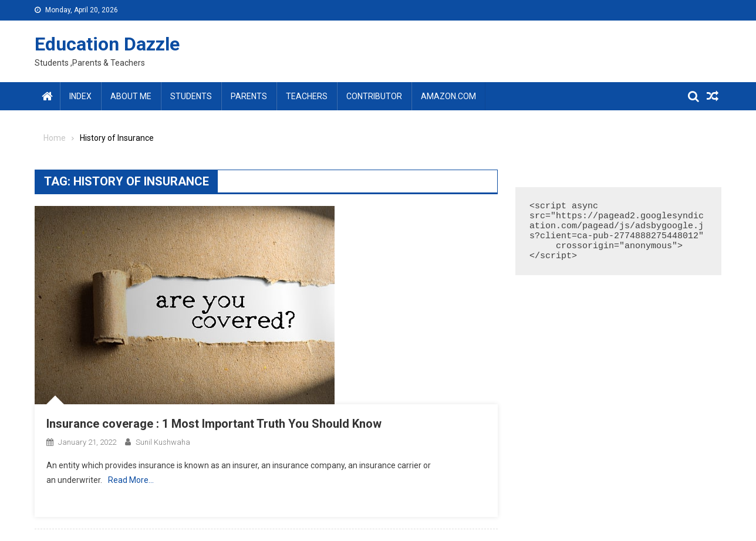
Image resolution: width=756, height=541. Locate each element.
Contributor (374, 96)
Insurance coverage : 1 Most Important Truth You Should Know (214, 424)
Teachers (307, 96)
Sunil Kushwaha (163, 442)
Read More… (131, 480)
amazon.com (448, 96)
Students (191, 96)
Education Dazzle (107, 44)
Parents (249, 96)
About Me (131, 96)
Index (80, 96)
